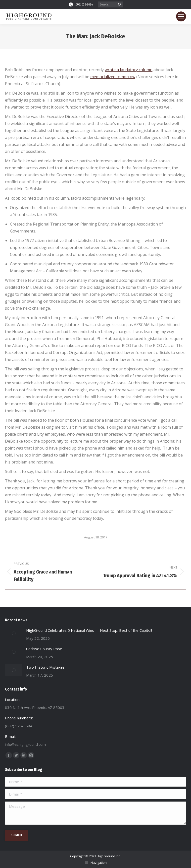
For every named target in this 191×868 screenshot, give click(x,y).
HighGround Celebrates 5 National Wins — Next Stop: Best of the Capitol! (89, 630)
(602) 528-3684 (81, 4)
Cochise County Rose (44, 649)
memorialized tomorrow (113, 77)
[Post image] (14, 633)
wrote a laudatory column (129, 70)
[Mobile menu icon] (181, 16)
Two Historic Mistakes (45, 667)
